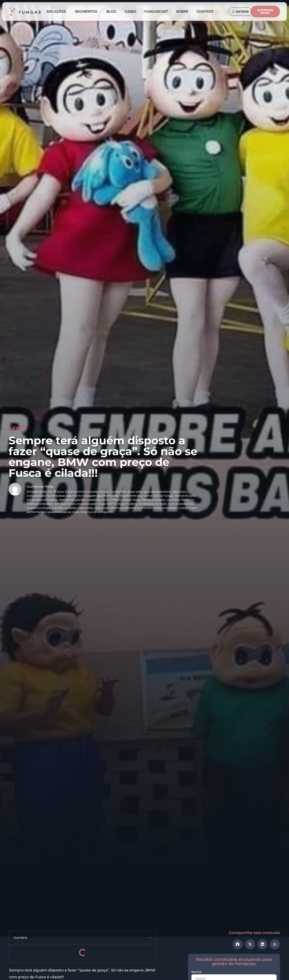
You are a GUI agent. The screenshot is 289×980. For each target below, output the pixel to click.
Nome (196, 972)
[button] (150, 938)
